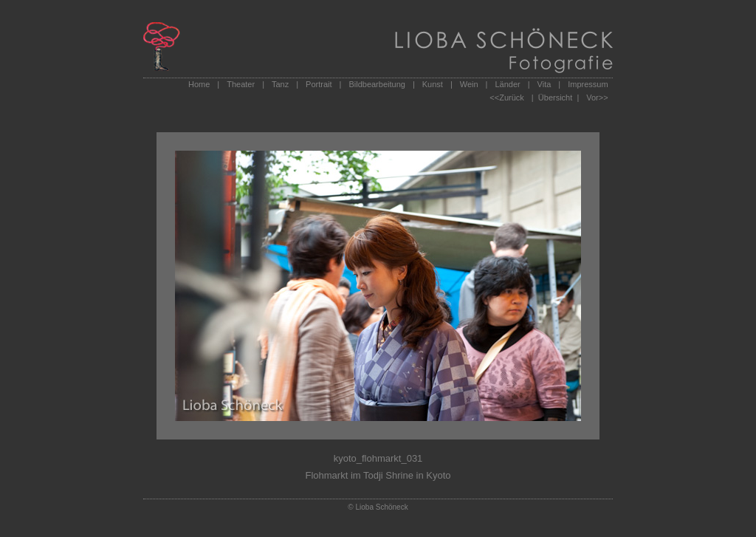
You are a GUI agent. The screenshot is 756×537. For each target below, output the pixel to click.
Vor (592, 98)
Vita (544, 84)
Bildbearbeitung (377, 84)
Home (199, 84)
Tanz (280, 84)
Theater (241, 84)
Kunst (433, 84)
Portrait (319, 84)
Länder (507, 84)
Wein (469, 84)
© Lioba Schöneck (378, 507)
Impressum (588, 84)
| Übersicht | (555, 98)
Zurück (512, 98)
